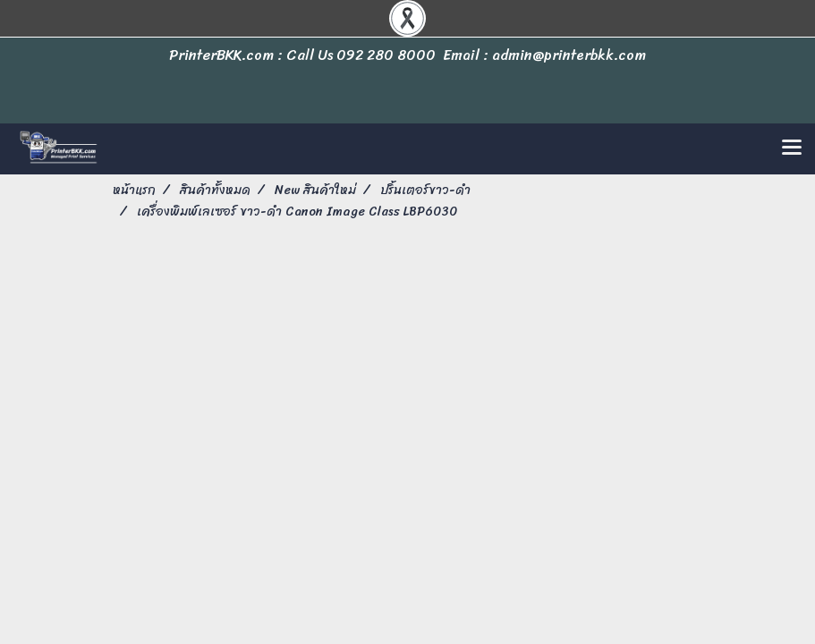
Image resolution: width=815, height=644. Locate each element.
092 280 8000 (386, 55)
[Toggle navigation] (792, 148)
